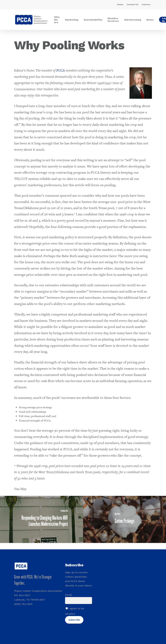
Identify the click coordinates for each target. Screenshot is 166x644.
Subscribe (74, 620)
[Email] (78, 601)
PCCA (61, 70)
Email (69, 595)
